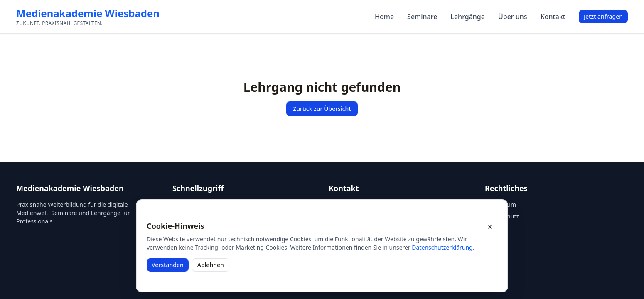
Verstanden (168, 265)
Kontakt (553, 17)
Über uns (513, 17)
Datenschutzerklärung (442, 247)
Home (384, 17)
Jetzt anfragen (603, 16)
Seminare (422, 17)
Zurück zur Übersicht (322, 109)
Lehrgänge (468, 17)
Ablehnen (211, 265)
